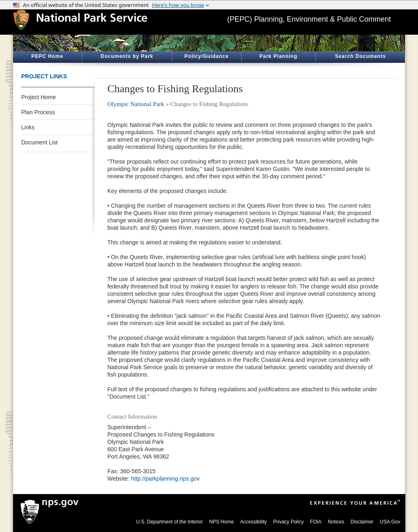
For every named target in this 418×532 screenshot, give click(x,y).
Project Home (39, 97)
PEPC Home (47, 56)
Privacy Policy (288, 522)
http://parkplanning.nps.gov (165, 479)
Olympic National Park (136, 104)
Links (28, 127)
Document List (39, 142)
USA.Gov (390, 522)
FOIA (316, 522)
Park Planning (278, 56)
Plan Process (38, 112)
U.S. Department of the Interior (170, 522)
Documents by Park (127, 56)
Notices (336, 522)
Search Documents (361, 56)
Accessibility (253, 522)
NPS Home (222, 522)
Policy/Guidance (207, 56)
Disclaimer (362, 522)
